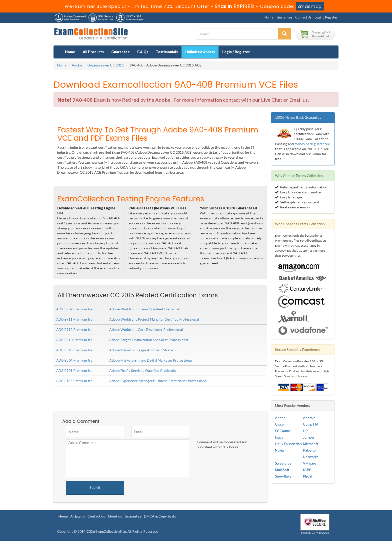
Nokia (279, 450)
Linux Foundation (288, 444)
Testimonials (167, 52)
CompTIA (311, 424)
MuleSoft (282, 470)
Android (309, 418)
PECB (307, 476)
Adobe (77, 65)
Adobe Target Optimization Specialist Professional (149, 340)
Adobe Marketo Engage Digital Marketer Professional (151, 360)
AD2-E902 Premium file (74, 309)
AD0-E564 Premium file (74, 360)
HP (305, 431)
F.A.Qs (143, 52)
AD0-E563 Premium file (74, 350)
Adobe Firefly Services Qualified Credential (143, 370)
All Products (93, 52)
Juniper (309, 437)
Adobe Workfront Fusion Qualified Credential (145, 309)
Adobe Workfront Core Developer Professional (146, 329)
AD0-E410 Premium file (74, 340)
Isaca (279, 437)
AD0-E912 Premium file (74, 329)
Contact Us (303, 17)
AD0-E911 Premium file (74, 319)
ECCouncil (283, 431)
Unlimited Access (200, 52)
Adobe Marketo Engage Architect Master (142, 350)
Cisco (279, 424)
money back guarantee (312, 144)
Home (269, 17)
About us (115, 516)
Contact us (96, 516)
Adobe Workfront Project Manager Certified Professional (154, 319)
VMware (310, 463)
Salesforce (283, 463)
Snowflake (283, 476)
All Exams (78, 516)
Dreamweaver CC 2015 (106, 65)
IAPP (307, 470)
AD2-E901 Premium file (74, 370)
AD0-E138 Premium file (74, 381)
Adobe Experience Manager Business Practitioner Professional (158, 381)
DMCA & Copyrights (160, 516)
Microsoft (311, 444)
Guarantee (284, 17)
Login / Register (326, 17)
